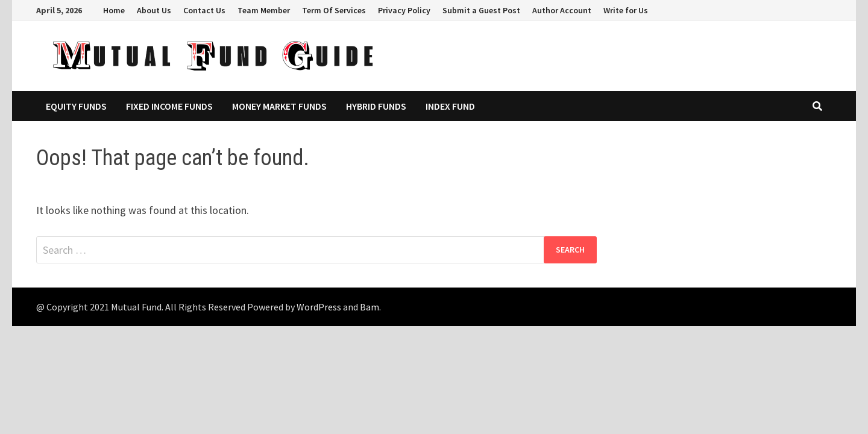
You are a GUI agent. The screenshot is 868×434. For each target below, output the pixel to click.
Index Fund (450, 106)
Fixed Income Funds (169, 106)
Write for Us (626, 10)
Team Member (264, 10)
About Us (154, 10)
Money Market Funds (279, 106)
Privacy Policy (404, 10)
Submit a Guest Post (481, 10)
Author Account (562, 10)
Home (114, 10)
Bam (370, 307)
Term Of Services (334, 10)
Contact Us (204, 10)
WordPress (319, 307)
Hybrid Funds (376, 106)
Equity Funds (76, 106)
